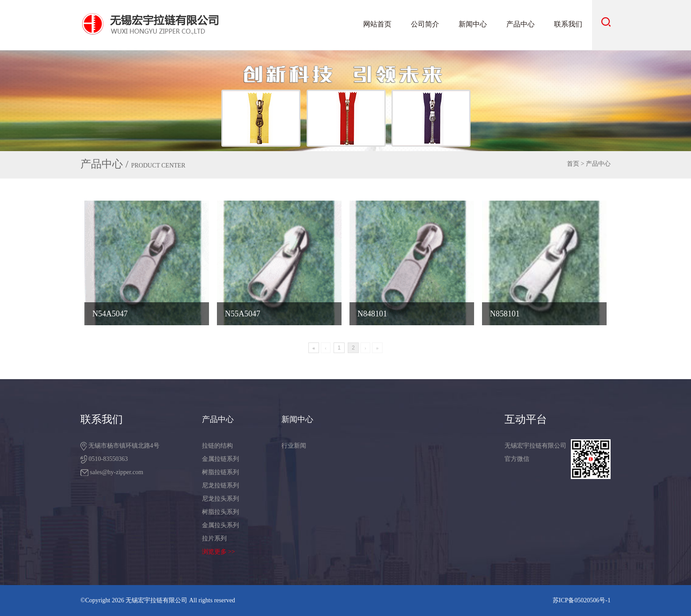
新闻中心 (473, 24)
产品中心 (520, 24)
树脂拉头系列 (220, 512)
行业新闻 (294, 446)
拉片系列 (214, 538)
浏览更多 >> (218, 552)
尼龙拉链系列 (220, 485)
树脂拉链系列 (220, 472)
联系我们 (568, 24)
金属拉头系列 (220, 525)
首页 (573, 164)
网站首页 (377, 24)
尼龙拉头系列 (220, 499)
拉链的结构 (217, 446)
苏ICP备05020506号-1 (582, 600)
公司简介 (425, 24)
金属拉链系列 (220, 459)
